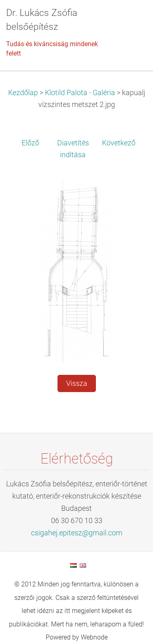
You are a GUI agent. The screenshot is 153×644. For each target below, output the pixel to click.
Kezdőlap (23, 93)
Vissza (77, 383)
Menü (131, 18)
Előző (30, 143)
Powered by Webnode (77, 637)
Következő (119, 143)
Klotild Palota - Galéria (80, 93)
